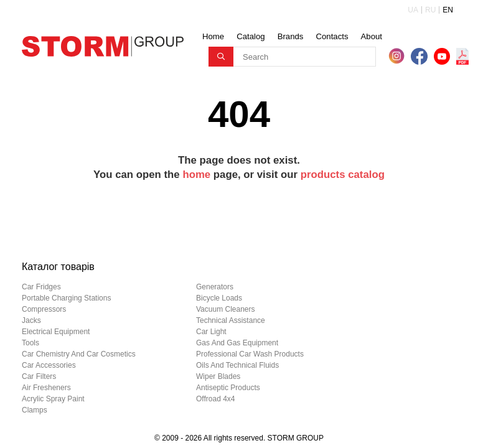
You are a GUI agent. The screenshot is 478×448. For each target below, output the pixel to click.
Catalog (251, 36)
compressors (44, 309)
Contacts (332, 36)
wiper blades (218, 376)
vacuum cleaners (226, 309)
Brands (291, 36)
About (372, 36)
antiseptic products (228, 388)
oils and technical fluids (237, 365)
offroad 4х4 (215, 399)
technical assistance (231, 320)
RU (430, 10)
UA (413, 10)
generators (215, 287)
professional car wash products (250, 354)
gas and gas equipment (237, 343)
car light (211, 332)
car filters (39, 376)
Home (213, 36)
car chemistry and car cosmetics (79, 354)
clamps (35, 410)
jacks (31, 320)
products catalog (343, 175)
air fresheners (46, 388)
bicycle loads (219, 298)
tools (30, 343)
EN (448, 10)
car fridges (41, 287)
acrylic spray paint (53, 399)
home (196, 175)
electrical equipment (56, 332)
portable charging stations (66, 298)
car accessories (49, 365)
